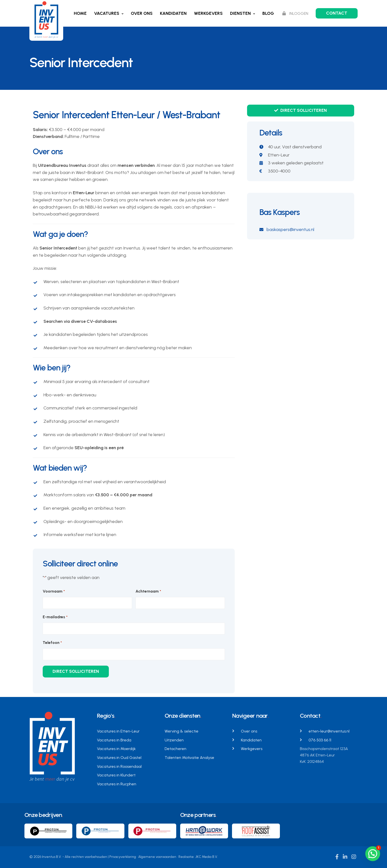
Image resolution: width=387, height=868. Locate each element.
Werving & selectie (182, 731)
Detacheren (175, 749)
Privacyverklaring (123, 857)
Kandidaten (173, 13)
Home (80, 13)
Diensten (240, 13)
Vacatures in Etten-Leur (118, 731)
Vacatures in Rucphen (117, 784)
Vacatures (107, 13)
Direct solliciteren (300, 110)
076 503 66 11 (320, 740)
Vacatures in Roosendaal (119, 766)
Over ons (142, 13)
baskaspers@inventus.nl (287, 230)
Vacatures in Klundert (116, 775)
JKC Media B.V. (207, 857)
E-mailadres (55, 617)
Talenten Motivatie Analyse (189, 758)
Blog (268, 13)
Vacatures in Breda (114, 740)
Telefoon (52, 643)
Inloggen (295, 13)
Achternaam (148, 591)
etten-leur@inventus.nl (329, 731)
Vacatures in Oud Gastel (119, 758)
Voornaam (54, 591)
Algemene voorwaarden (157, 857)
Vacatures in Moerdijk (116, 749)
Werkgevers (208, 13)
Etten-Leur (279, 155)
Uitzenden (174, 740)
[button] (373, 854)
